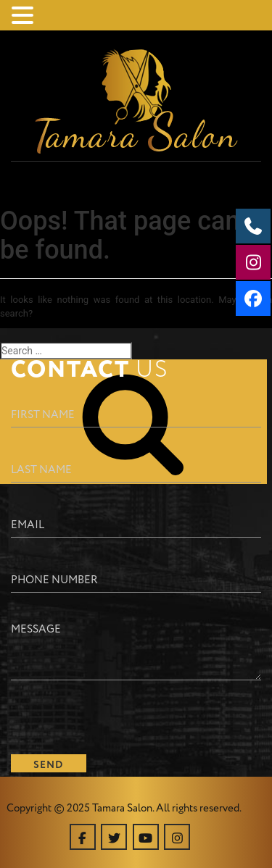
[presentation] (121, 715)
